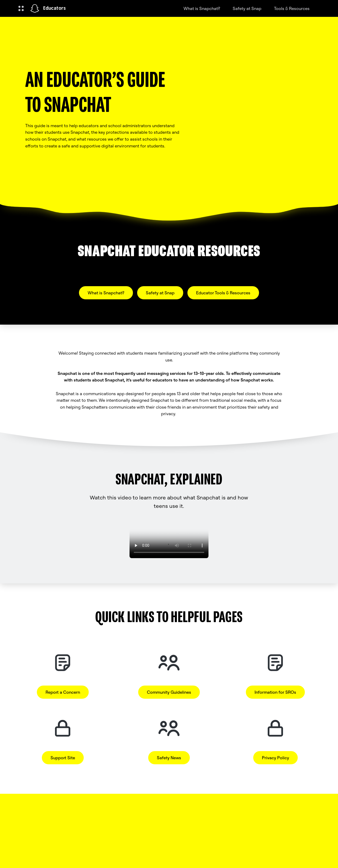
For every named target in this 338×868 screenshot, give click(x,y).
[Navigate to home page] (35, 8)
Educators (54, 8)
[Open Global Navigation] (21, 8)
